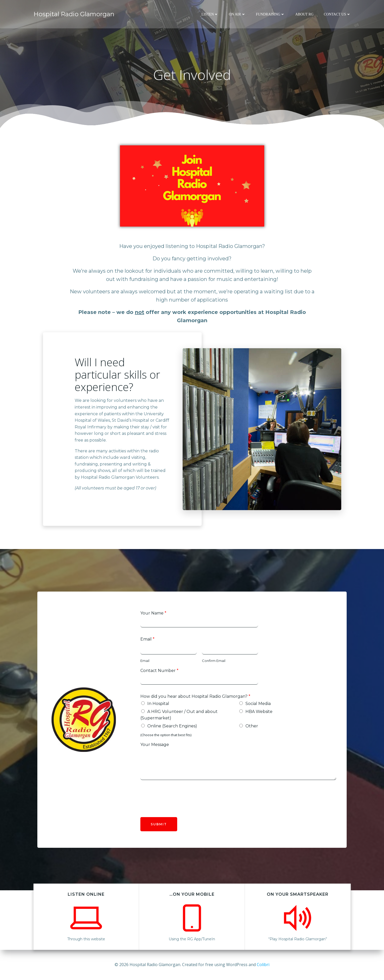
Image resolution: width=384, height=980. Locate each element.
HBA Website (259, 712)
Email (147, 639)
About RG (304, 14)
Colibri (263, 965)
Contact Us (337, 14)
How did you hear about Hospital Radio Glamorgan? (195, 696)
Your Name (153, 613)
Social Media (258, 704)
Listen (210, 14)
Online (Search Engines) (172, 726)
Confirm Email (214, 661)
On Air (237, 14)
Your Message (155, 745)
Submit (159, 824)
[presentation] (180, 809)
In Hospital (158, 704)
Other (252, 726)
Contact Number (159, 671)
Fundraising (271, 14)
